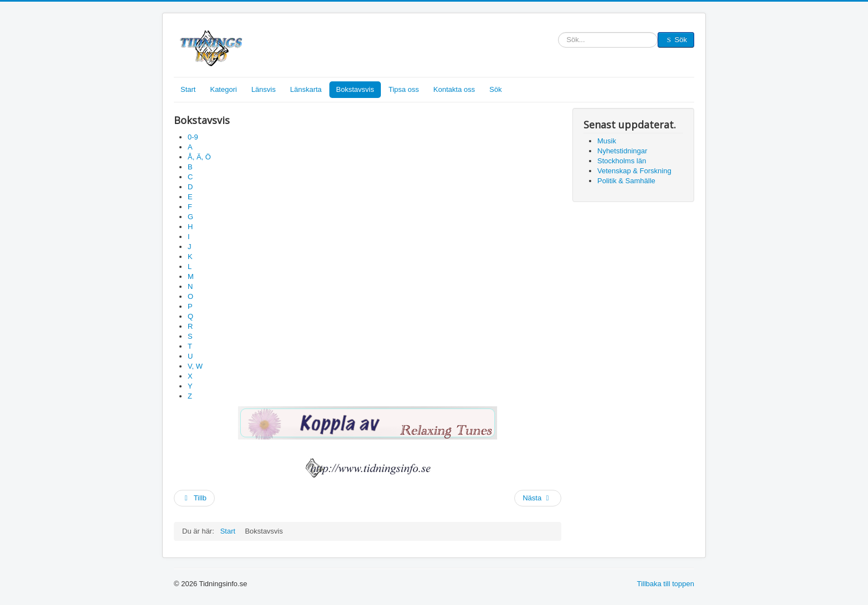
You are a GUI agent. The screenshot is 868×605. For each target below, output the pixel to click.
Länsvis (263, 89)
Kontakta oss (454, 89)
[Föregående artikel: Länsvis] (194, 498)
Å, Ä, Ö (199, 157)
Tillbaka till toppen (665, 584)
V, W (195, 366)
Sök (558, 40)
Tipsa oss (404, 89)
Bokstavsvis (355, 89)
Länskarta (306, 89)
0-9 (193, 137)
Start (188, 89)
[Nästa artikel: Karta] (538, 498)
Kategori (223, 89)
